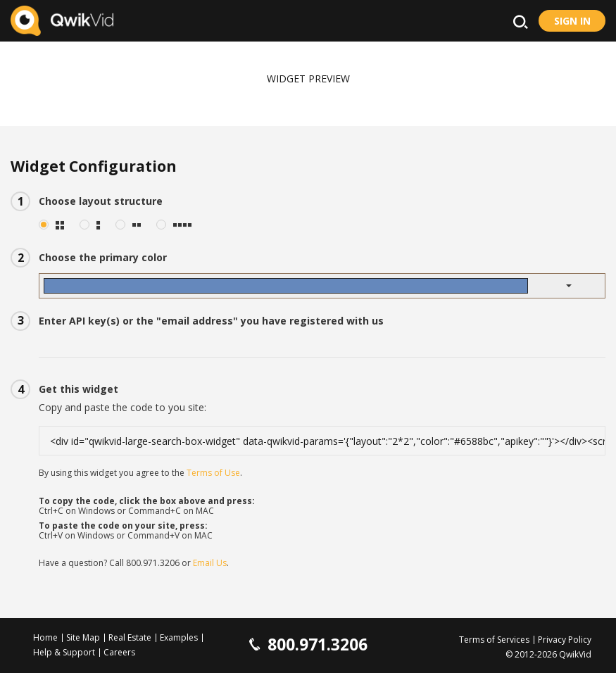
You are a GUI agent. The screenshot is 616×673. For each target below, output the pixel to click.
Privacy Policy (565, 640)
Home (45, 637)
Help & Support (64, 652)
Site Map (83, 637)
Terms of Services (494, 640)
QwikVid (575, 654)
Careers (119, 652)
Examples (179, 637)
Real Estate (130, 637)
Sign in (572, 21)
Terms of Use (213, 473)
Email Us (210, 563)
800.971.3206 (153, 563)
